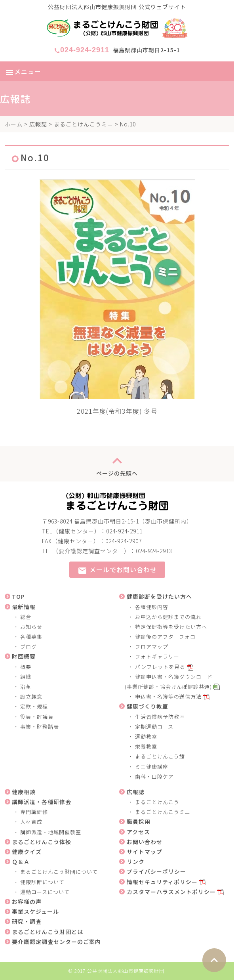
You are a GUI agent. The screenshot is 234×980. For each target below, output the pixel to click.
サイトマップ (145, 852)
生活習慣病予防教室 (160, 717)
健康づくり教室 (147, 706)
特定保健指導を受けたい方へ (171, 627)
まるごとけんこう (157, 802)
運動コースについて (45, 892)
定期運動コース (154, 727)
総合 (26, 617)
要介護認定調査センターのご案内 (56, 942)
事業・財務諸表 (40, 727)
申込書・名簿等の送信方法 (168, 696)
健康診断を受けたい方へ (159, 596)
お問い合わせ (145, 842)
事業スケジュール (35, 911)
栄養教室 (146, 746)
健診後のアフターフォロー (168, 637)
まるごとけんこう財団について (59, 872)
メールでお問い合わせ (117, 570)
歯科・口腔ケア (154, 777)
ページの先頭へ (117, 464)
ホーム (14, 124)
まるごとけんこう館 (160, 756)
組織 (26, 677)
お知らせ (31, 627)
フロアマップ (152, 647)
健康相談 (24, 792)
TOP (18, 596)
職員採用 (139, 821)
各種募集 (31, 637)
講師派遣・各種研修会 (42, 802)
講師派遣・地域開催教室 (51, 832)
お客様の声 (27, 902)
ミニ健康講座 (152, 767)
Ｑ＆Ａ (21, 862)
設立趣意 (31, 696)
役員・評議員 (37, 717)
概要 (26, 667)
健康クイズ (27, 852)
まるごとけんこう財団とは (48, 932)
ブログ (29, 647)
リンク (136, 862)
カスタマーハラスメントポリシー (171, 892)
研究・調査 (27, 921)
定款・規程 (34, 706)
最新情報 (24, 607)
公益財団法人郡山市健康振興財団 (126, 971)
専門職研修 (34, 812)
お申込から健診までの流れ (168, 617)
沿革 (26, 687)
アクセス (138, 832)
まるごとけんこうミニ (84, 124)
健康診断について (42, 882)
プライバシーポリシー (156, 871)
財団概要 (24, 656)
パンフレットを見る (160, 667)
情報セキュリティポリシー (162, 882)
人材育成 (31, 822)
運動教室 (146, 736)
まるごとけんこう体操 (42, 842)
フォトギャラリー (157, 656)
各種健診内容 (152, 607)
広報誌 (38, 124)
